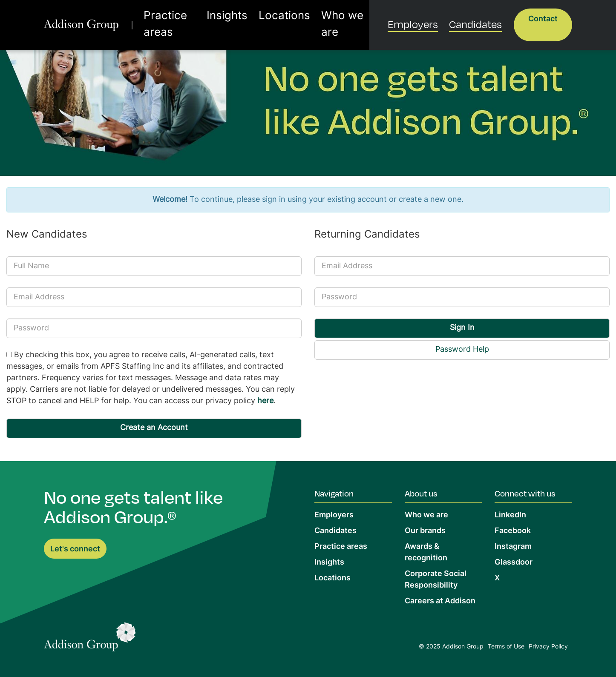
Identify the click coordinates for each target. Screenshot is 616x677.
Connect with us (525, 493)
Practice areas (176, 19)
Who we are (321, 19)
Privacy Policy (548, 647)
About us (421, 493)
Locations (270, 19)
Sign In (462, 328)
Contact (543, 19)
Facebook (513, 531)
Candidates (481, 17)
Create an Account (154, 428)
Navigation (334, 493)
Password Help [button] (462, 350)
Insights (227, 19)
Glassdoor (514, 563)
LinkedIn (510, 515)
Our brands (425, 531)
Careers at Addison (440, 601)
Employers (429, 17)
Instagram (513, 547)
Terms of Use (506, 647)
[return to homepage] (85, 19)
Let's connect (75, 549)
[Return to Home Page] (90, 639)
